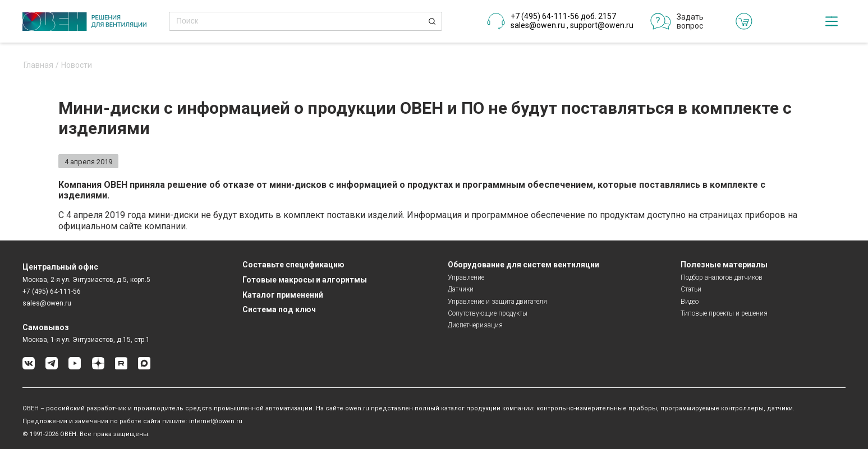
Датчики (461, 289)
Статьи (691, 289)
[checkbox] (832, 21)
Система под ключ (279, 309)
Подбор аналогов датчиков (722, 277)
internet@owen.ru (216, 421)
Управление (466, 277)
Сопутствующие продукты (488, 313)
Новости (77, 65)
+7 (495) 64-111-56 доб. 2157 (563, 16)
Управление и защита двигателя (497, 302)
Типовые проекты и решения (724, 313)
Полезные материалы (724, 265)
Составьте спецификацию (293, 265)
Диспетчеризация (475, 325)
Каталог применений (283, 295)
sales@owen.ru (538, 25)
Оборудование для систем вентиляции (523, 265)
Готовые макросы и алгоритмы (305, 280)
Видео (690, 302)
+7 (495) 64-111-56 (52, 291)
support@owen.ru (602, 25)
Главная (38, 65)
